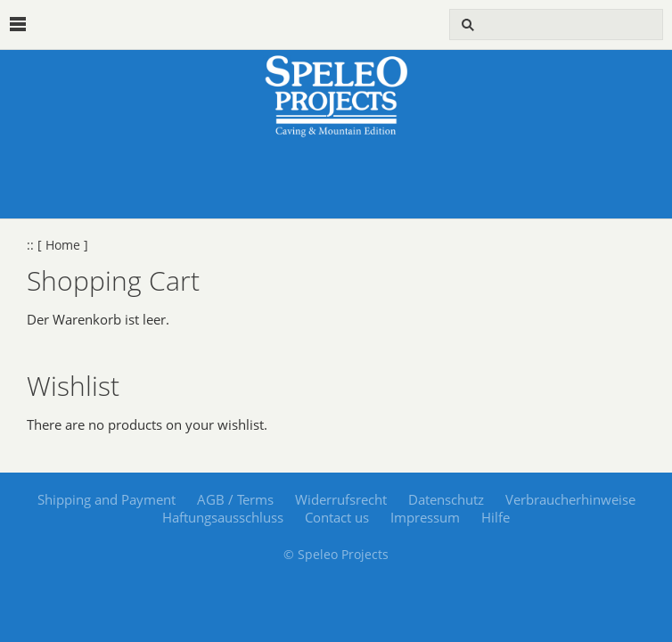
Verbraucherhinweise (570, 499)
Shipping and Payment (107, 499)
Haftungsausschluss (223, 517)
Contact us (337, 517)
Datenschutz (446, 499)
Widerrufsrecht (341, 499)
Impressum (425, 517)
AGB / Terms (235, 499)
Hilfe (496, 517)
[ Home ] (63, 245)
